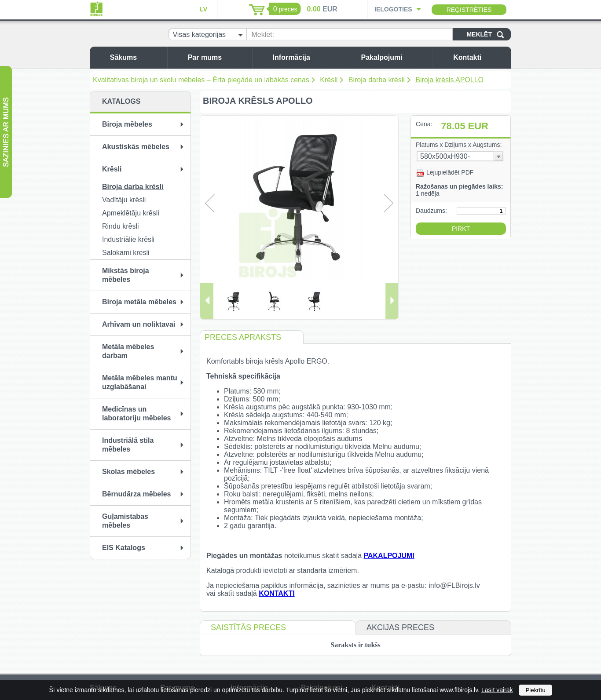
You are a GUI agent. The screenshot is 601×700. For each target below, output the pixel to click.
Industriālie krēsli (128, 239)
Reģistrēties (469, 10)
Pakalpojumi (394, 57)
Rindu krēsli (121, 226)
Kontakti (480, 57)
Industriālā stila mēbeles (128, 445)
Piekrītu (535, 690)
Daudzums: (431, 211)
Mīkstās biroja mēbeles (126, 275)
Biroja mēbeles (127, 124)
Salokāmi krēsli (126, 253)
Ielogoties (393, 9)
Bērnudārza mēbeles (137, 494)
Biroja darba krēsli (377, 80)
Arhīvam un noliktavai (139, 324)
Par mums (218, 57)
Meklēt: (263, 35)
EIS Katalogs (124, 548)
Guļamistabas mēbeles (125, 521)
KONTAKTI (277, 593)
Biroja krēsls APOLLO (449, 80)
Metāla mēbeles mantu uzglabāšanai (140, 382)
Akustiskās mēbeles (136, 147)
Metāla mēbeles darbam (128, 351)
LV (203, 9)
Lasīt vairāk (497, 690)
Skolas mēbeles (128, 472)
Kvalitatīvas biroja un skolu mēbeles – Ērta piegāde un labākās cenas (201, 80)
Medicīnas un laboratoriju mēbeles (137, 414)
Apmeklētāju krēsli (131, 213)
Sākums (136, 57)
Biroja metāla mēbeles (139, 302)
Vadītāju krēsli (124, 200)
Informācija (304, 57)
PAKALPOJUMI (389, 556)
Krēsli (329, 80)
